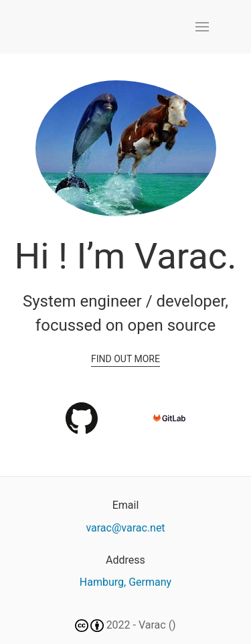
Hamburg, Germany (125, 582)
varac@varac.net (125, 528)
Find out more (125, 359)
